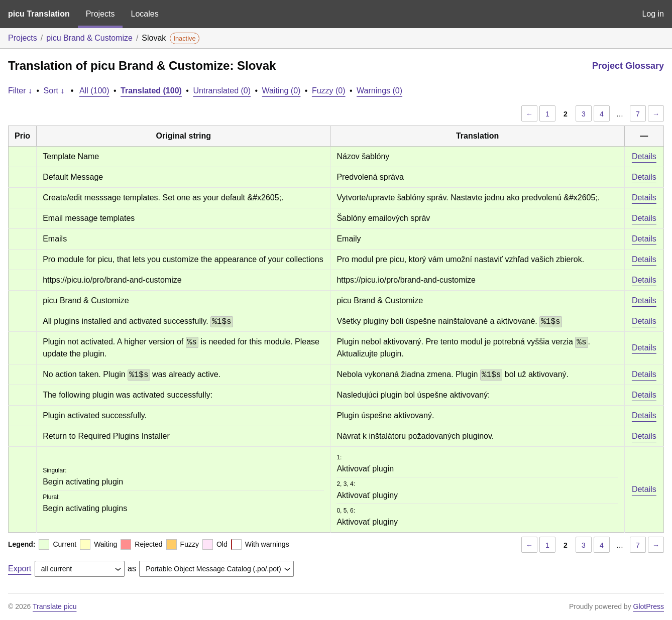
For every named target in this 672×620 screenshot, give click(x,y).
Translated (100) (151, 91)
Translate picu (54, 606)
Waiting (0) (282, 91)
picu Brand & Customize (89, 38)
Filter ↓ (20, 91)
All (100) (94, 91)
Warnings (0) (379, 91)
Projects (100, 14)
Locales (144, 14)
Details (644, 156)
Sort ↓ (54, 91)
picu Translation (39, 14)
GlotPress (649, 606)
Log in (653, 14)
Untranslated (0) (222, 91)
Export (20, 569)
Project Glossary (628, 66)
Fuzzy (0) (329, 91)
